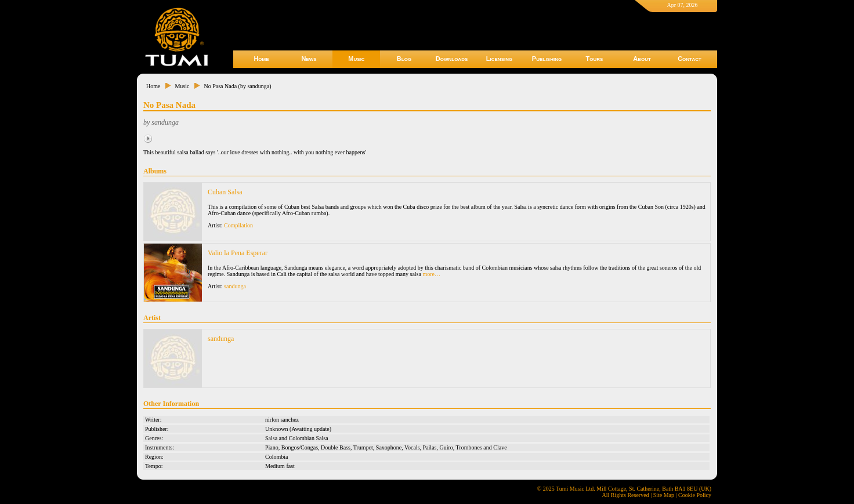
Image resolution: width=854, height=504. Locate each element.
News (309, 59)
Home (261, 59)
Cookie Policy (695, 495)
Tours (595, 59)
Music (356, 59)
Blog (404, 59)
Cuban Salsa (225, 192)
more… (431, 274)
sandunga (235, 286)
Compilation (238, 225)
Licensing (499, 59)
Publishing (547, 59)
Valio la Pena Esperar (238, 253)
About (642, 59)
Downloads (452, 59)
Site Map (664, 495)
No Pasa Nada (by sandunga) (237, 86)
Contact (690, 59)
